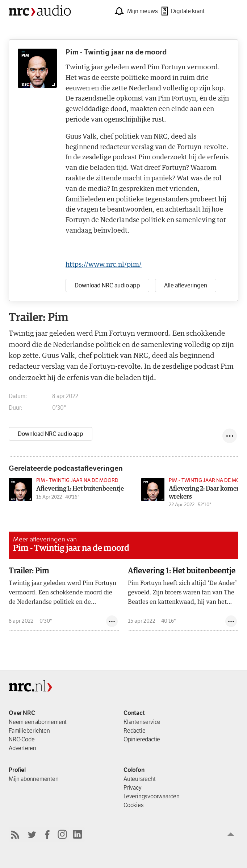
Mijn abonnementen (34, 779)
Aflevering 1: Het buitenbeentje (182, 571)
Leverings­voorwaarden (152, 796)
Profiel (17, 770)
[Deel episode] (230, 436)
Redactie (134, 730)
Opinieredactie (142, 739)
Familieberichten (29, 730)
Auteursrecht (140, 779)
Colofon (134, 770)
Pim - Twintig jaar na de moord (71, 548)
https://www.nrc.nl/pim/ (104, 265)
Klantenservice (142, 722)
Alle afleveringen (186, 285)
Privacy (133, 787)
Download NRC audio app (51, 434)
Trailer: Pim (29, 571)
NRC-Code (22, 739)
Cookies (134, 805)
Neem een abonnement (38, 722)
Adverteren (22, 748)
